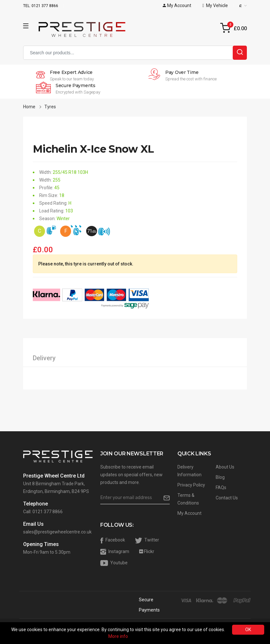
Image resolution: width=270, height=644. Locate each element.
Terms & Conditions (188, 499)
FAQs (221, 487)
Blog (220, 477)
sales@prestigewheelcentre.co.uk (57, 532)
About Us (225, 467)
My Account (189, 513)
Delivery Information (189, 471)
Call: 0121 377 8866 (43, 512)
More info (118, 636)
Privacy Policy (191, 485)
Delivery (44, 358)
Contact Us (227, 498)
